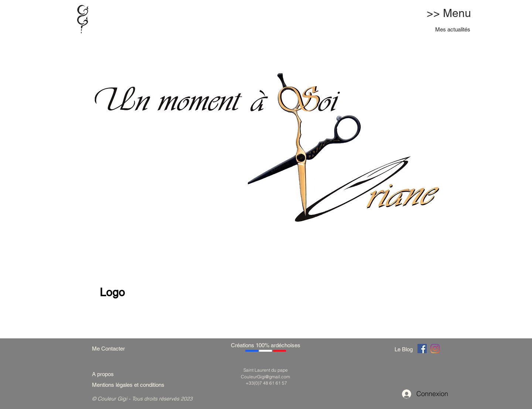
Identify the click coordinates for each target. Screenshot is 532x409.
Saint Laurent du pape (266, 370)
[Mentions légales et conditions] (137, 385)
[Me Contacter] (112, 349)
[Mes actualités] (453, 29)
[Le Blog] (405, 349)
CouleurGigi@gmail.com (265, 377)
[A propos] (106, 374)
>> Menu (449, 13)
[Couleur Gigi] (422, 349)
